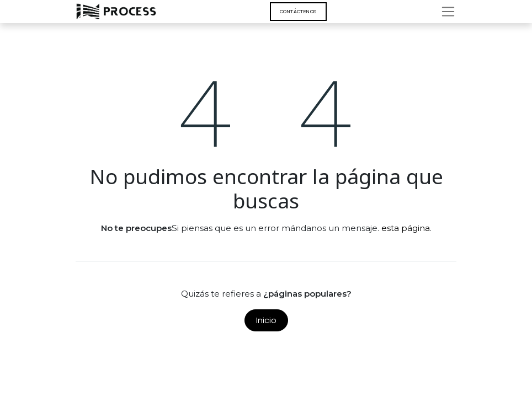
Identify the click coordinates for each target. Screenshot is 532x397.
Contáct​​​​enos (298, 11)
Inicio (266, 320)
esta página (406, 228)
